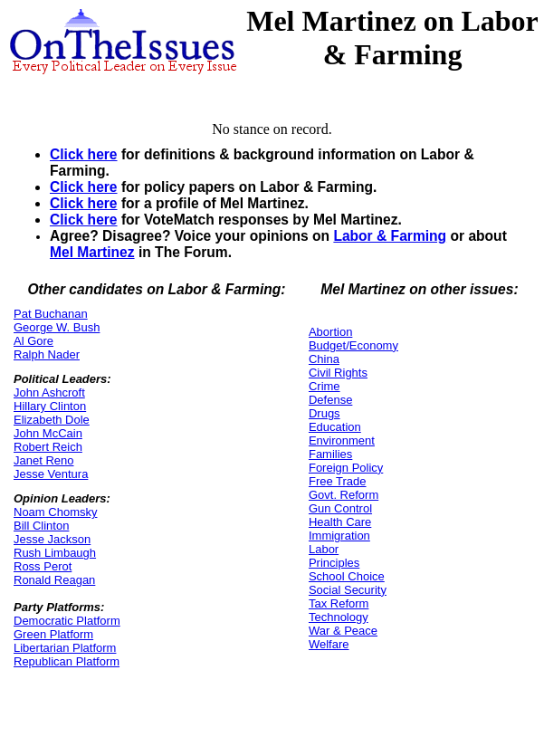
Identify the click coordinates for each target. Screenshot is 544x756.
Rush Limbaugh (55, 553)
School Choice (347, 576)
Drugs (324, 413)
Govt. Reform (344, 495)
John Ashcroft (49, 392)
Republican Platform (67, 661)
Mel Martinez (92, 252)
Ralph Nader (47, 354)
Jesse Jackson (52, 539)
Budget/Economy (353, 345)
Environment (342, 440)
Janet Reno (44, 460)
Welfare (329, 644)
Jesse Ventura (51, 474)
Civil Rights (338, 373)
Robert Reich (48, 447)
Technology (339, 617)
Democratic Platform (67, 621)
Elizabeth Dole (52, 420)
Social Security (348, 590)
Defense (330, 400)
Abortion (330, 332)
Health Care (340, 522)
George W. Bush (57, 327)
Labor (324, 549)
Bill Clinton (41, 526)
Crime (324, 386)
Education (335, 427)
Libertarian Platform (65, 648)
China (324, 359)
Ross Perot (43, 566)
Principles (334, 563)
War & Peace (343, 631)
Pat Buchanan (51, 314)
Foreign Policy (346, 468)
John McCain (48, 433)
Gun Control (340, 508)
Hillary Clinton (50, 406)
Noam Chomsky (55, 512)
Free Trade (338, 481)
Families (330, 454)
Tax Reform (339, 603)
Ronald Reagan (54, 580)
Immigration (339, 536)
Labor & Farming (390, 236)
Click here (84, 154)
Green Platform (53, 634)
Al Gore (33, 341)
